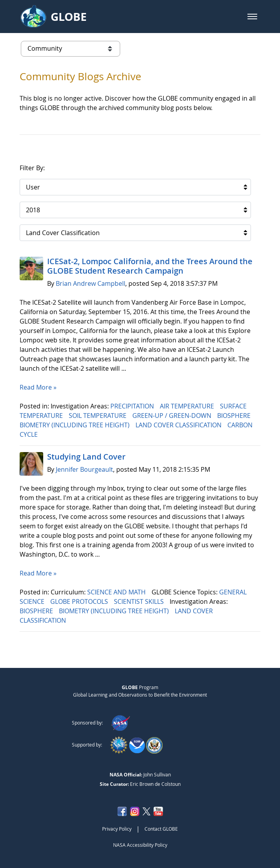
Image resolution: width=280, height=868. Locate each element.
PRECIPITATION (133, 406)
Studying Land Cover (86, 457)
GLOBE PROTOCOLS (80, 601)
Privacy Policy (117, 829)
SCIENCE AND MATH (117, 592)
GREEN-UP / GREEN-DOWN (173, 416)
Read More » (38, 387)
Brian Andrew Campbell (91, 283)
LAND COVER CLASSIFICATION (179, 425)
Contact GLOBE (161, 829)
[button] (252, 17)
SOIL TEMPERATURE (98, 416)
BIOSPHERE (235, 416)
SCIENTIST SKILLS (140, 601)
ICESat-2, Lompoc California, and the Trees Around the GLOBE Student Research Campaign (150, 266)
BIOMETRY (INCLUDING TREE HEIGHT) (75, 425)
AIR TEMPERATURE (188, 406)
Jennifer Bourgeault (84, 469)
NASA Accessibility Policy (140, 845)
